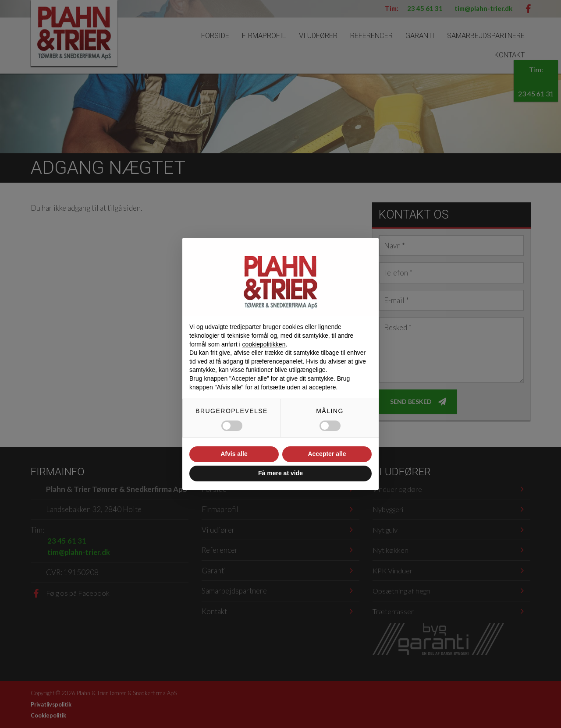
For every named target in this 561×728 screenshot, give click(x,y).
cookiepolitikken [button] (264, 344)
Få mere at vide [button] (280, 473)
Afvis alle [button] (234, 454)
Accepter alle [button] (327, 454)
